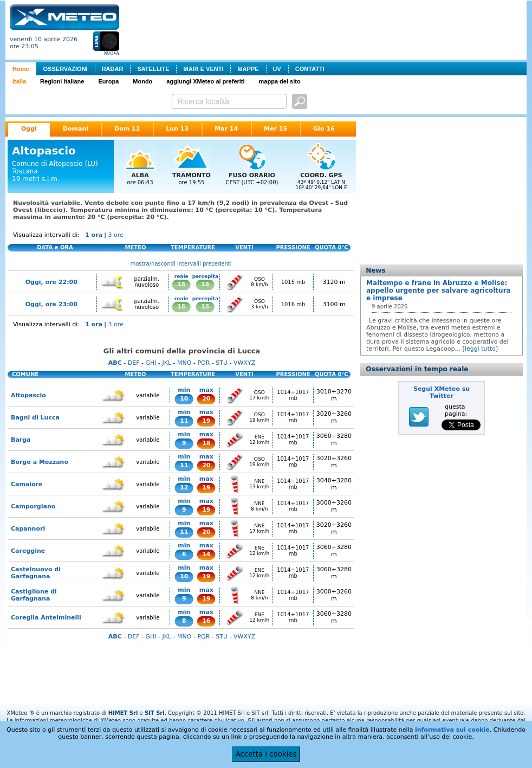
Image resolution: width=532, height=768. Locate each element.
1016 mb (293, 304)
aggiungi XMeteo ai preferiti (205, 81)
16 (206, 621)
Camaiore (27, 484)
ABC (115, 363)
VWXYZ (244, 363)
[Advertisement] (325, 29)
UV (277, 69)
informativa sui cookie (452, 730)
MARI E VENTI (203, 69)
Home (21, 69)
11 (184, 421)
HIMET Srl (123, 713)
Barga (21, 440)
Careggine (28, 551)
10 (184, 399)
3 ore (116, 235)
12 (184, 488)
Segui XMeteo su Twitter (442, 392)
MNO (184, 363)
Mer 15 (275, 129)
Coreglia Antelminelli (46, 618)
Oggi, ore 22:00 (51, 282)
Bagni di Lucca (35, 418)
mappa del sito (280, 81)
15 (181, 284)
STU (222, 363)
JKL (167, 363)
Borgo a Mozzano (40, 462)
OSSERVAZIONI (66, 69)
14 (206, 554)
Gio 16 (324, 129)
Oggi (29, 129)
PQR (203, 363)
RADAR (113, 69)
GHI (151, 363)
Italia (19, 81)
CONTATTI (310, 69)
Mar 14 (226, 129)
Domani (76, 129)
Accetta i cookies (266, 754)
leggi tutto (480, 349)
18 (206, 443)
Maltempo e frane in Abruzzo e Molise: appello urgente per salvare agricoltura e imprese (439, 291)
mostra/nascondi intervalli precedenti (181, 264)
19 (206, 421)
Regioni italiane (62, 81)
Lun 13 (177, 129)
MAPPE (248, 69)
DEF (134, 363)
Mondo (142, 81)
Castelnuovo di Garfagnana (36, 573)
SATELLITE (153, 69)
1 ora (94, 235)
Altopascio (28, 395)
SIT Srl (155, 713)
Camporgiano (33, 506)
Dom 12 (127, 129)
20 (206, 399)
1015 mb (293, 282)
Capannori (28, 529)
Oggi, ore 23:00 (51, 304)
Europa (108, 81)
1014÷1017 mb (293, 395)
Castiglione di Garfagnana (34, 595)
